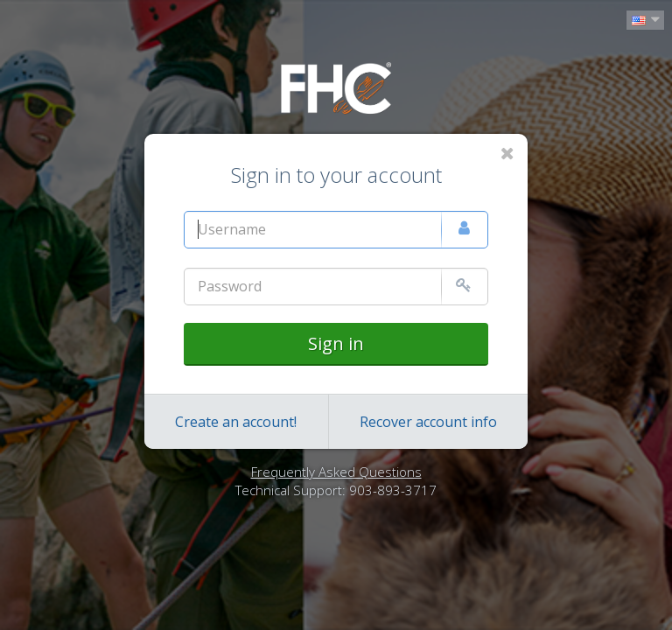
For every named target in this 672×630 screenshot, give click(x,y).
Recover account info (428, 422)
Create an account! (236, 422)
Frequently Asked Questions (336, 472)
